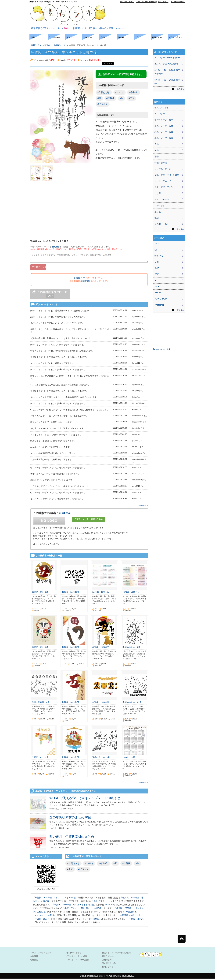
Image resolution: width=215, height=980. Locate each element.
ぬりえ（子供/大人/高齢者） (167, 64)
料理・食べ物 (161, 163)
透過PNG (159, 256)
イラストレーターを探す (41, 954)
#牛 (122, 98)
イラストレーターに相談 (77, 958)
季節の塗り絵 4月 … (42, 704)
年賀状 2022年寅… (102, 704)
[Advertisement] (148, 10)
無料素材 (46, 45)
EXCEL (158, 293)
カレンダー (160, 114)
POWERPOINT (162, 299)
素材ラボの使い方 (178, 2)
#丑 (99, 98)
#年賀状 (110, 98)
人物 (157, 144)
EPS (157, 262)
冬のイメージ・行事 (164, 138)
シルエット (160, 206)
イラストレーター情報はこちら (89, 521)
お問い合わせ (108, 968)
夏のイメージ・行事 (164, 126)
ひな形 (158, 193)
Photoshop (159, 305)
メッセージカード (163, 181)
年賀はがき (70, 910)
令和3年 (98, 910)
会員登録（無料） (127, 2)
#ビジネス (103, 104)
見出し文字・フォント (165, 187)
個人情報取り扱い (110, 965)
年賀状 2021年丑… (41, 594)
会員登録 (56, 247)
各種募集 (34, 961)
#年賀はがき (104, 92)
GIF (156, 250)
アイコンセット (162, 199)
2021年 (84, 910)
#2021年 (120, 92)
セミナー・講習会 (74, 954)
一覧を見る (144, 507)
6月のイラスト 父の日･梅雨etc (167, 82)
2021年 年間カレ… (102, 594)
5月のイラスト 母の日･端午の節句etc (167, 72)
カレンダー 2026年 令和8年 (167, 58)
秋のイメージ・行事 (164, 132)
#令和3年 (134, 92)
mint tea (64, 515)
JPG (156, 244)
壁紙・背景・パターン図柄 (167, 175)
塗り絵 (158, 212)
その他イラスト (162, 224)
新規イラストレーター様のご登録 (116, 954)
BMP (157, 268)
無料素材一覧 (60, 45)
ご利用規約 (107, 961)
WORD (158, 286)
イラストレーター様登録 (146, 2)
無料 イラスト (100, 903)
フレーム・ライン (163, 169)
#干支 (131, 98)
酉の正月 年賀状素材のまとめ (72, 838)
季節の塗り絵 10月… (133, 704)
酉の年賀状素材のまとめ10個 (70, 819)
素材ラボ (35, 45)
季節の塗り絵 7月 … (133, 649)
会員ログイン (163, 2)
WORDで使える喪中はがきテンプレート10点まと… (86, 799)
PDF (157, 274)
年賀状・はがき (42, 920)
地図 (157, 218)
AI (155, 280)
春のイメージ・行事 (164, 120)
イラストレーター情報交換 (78, 961)
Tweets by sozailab (162, 349)
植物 (157, 150)
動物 (157, 156)
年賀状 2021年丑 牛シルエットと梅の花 (55, 899)
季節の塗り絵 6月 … (103, 759)
